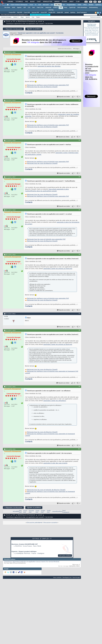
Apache (19, 8)
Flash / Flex (40, 8)
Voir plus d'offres (65, 556)
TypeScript (72, 8)
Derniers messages (6, 17)
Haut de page (76, 577)
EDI (64, 5)
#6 (79, 254)
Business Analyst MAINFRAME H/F (25, 544)
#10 (79, 449)
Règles (38, 17)
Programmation (71, 5)
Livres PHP (44, 13)
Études (64, 2)
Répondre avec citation (64, 97)
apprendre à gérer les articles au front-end (58, 269)
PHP (61, 8)
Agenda (28, 17)
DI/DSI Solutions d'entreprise (19, 5)
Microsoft (46, 5)
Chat (39, 2)
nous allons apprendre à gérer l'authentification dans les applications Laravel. (47, 190)
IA (36, 5)
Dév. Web (58, 5)
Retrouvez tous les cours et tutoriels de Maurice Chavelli (46, 490)
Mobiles (91, 5)
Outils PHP (60, 13)
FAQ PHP (20, 13)
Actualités (16, 512)
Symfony (73, 13)
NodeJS (55, 8)
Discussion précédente (35, 523)
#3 (79, 140)
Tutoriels (19, 2)
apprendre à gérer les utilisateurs (55, 401)
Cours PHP (27, 13)
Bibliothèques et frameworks (26, 21)
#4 (79, 177)
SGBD (79, 5)
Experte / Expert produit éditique (24, 551)
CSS (29, 8)
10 (75, 137)
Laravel (67, 13)
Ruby (66, 8)
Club (77, 2)
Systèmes (98, 5)
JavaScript (48, 8)
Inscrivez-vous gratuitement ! (40, 15)
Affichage (76, 49)
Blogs (32, 2)
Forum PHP (12, 13)
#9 (79, 386)
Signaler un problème (34, 29)
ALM (40, 5)
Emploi (57, 2)
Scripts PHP (52, 13)
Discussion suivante (50, 523)
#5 (79, 210)
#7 (79, 314)
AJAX (14, 8)
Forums (10, 2)
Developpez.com (67, 577)
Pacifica (18, 546)
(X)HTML (51, 10)
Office (85, 5)
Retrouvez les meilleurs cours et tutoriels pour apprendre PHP (48, 85)
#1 (79, 52)
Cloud (31, 5)
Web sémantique (82, 8)
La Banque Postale (23, 553)
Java (52, 5)
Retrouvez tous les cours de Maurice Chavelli (42, 87)
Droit (71, 2)
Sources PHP (35, 13)
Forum (8, 21)
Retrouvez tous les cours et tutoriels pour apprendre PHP (46, 239)
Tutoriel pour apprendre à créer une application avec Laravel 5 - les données (41, 33)
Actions (15, 17)
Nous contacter (57, 577)
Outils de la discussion (64, 49)
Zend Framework (82, 13)
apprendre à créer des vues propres (55, 463)
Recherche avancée (95, 17)
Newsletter (47, 2)
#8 (79, 330)
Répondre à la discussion (13, 29)
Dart (33, 8)
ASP (25, 8)
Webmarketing (93, 8)
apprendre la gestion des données (49, 66)
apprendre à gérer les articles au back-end (58, 345)
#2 (79, 100)
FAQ (26, 2)
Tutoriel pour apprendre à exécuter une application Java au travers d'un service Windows (32, 562)
